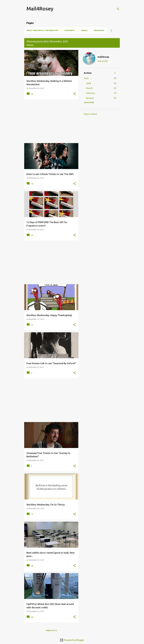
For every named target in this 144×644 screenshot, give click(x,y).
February (91, 93)
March (89, 88)
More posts (51, 631)
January (90, 98)
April (88, 83)
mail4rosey (103, 57)
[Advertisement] (50, 121)
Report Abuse (90, 114)
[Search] (118, 9)
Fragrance (99, 30)
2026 (86, 78)
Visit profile (103, 61)
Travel (84, 30)
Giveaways (69, 30)
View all (30, 45)
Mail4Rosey (40, 9)
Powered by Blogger (72, 640)
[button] (74, 94)
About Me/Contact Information (42, 30)
